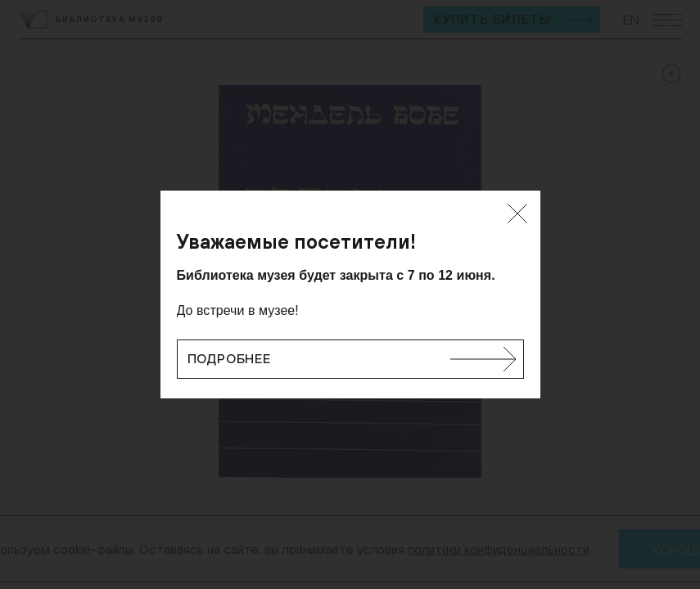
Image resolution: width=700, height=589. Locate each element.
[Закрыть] (517, 214)
